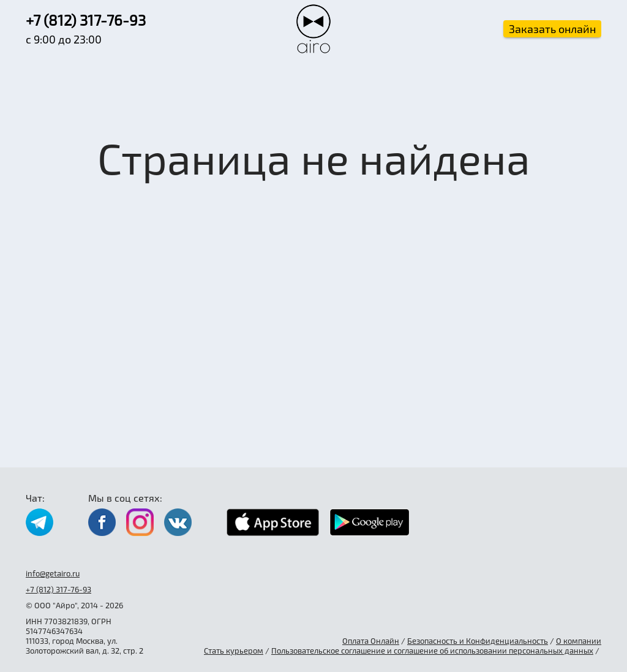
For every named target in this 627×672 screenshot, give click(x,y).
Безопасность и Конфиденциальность (478, 641)
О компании (579, 641)
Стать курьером (234, 651)
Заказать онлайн (552, 29)
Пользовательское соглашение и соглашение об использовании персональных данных (432, 651)
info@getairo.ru (53, 573)
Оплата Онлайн (371, 641)
